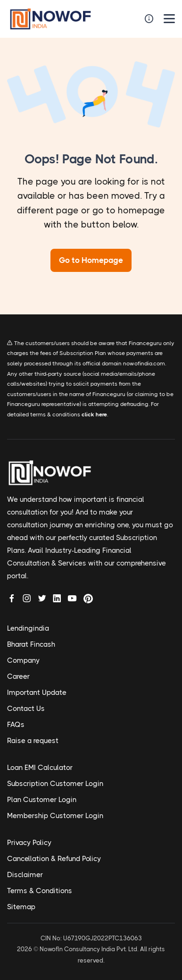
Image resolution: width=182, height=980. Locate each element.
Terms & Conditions (40, 891)
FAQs (16, 725)
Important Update (37, 693)
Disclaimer (25, 875)
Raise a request (33, 741)
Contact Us (26, 709)
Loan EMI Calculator (40, 768)
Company (23, 660)
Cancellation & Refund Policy (54, 859)
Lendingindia (28, 628)
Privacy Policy (29, 843)
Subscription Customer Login (55, 784)
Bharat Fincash (31, 644)
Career (18, 676)
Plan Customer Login (42, 800)
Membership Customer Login (55, 816)
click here (94, 414)
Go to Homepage (91, 260)
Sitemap (21, 907)
